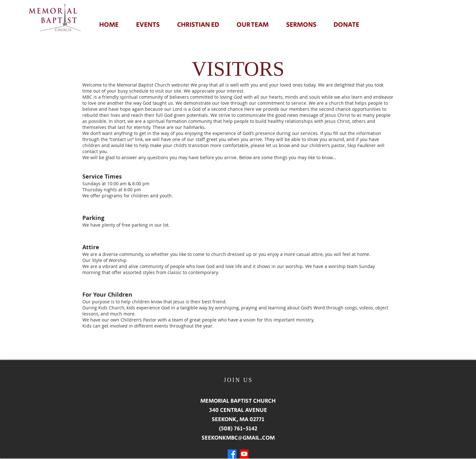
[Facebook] (232, 454)
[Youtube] (244, 454)
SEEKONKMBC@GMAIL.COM (238, 438)
